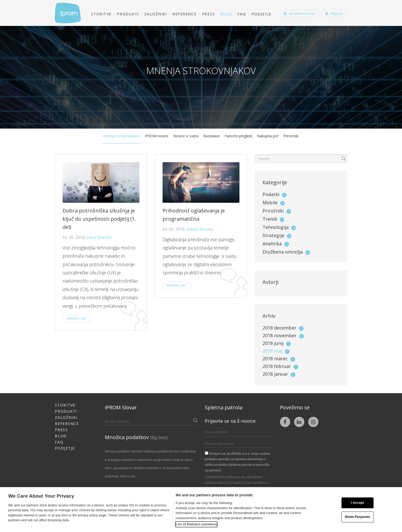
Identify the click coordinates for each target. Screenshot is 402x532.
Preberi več (77, 319)
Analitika (272, 244)
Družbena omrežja (283, 252)
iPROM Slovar (121, 407)
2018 (283, 328)
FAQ (242, 14)
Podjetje (262, 14)
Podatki (271, 194)
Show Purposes (358, 517)
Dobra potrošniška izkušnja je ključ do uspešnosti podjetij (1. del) (99, 219)
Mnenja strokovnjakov (122, 136)
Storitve (101, 14)
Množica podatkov (136, 437)
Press (209, 14)
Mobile (270, 202)
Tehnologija (276, 227)
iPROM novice (157, 136)
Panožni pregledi (238, 136)
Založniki (156, 14)
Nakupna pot (268, 136)
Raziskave (212, 136)
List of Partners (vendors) (196, 524)
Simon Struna (199, 229)
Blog (226, 14)
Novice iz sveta (186, 136)
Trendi (270, 219)
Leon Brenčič (99, 237)
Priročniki (291, 136)
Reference (185, 14)
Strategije (273, 235)
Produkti (128, 14)
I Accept (358, 503)
